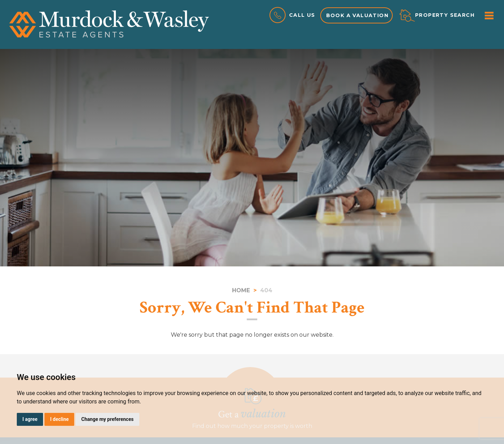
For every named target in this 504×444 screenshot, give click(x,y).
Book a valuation (357, 15)
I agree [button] (30, 419)
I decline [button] (59, 419)
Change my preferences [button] (107, 419)
